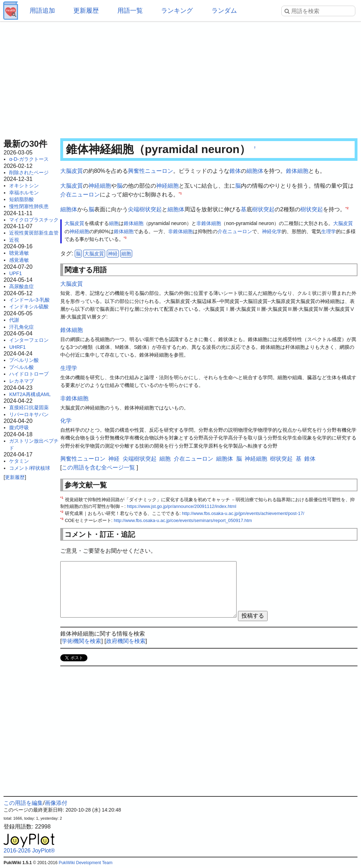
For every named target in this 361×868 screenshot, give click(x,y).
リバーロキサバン (29, 414)
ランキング (177, 11)
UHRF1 (17, 347)
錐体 (235, 171)
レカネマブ (22, 381)
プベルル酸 (22, 367)
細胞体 (255, 171)
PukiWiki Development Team (85, 863)
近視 (14, 240)
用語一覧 (130, 11)
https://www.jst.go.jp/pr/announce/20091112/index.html (182, 506)
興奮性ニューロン (151, 171)
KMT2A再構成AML (30, 394)
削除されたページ (29, 172)
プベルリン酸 (24, 360)
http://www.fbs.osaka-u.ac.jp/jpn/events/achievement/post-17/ (243, 513)
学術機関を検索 (81, 641)
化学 (277, 231)
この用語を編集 (23, 803)
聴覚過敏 (19, 253)
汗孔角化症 (22, 327)
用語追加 (42, 11)
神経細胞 (100, 186)
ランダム (224, 11)
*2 (347, 208)
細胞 (114, 223)
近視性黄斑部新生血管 (34, 233)
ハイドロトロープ (29, 374)
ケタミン (19, 461)
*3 (125, 238)
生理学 (329, 231)
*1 (180, 193)
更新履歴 (86, 11)
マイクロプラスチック (34, 220)
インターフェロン (29, 340)
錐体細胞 (297, 171)
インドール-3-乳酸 (29, 300)
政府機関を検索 (126, 641)
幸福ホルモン (24, 193)
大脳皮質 (72, 171)
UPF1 (16, 273)
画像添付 (56, 803)
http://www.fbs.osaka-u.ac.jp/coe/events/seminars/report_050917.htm (183, 520)
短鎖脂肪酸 (22, 199)
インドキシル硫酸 (29, 306)
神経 (267, 231)
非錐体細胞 (209, 223)
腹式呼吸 (19, 427)
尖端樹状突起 (145, 209)
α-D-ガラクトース (29, 159)
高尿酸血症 (22, 286)
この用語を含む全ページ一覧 (98, 468)
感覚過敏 (19, 260)
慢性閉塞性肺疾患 (29, 206)
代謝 (14, 320)
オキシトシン (24, 186)
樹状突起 (263, 209)
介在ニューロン (80, 195)
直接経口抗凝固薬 (29, 407)
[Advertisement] (180, 78)
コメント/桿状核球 (30, 468)
